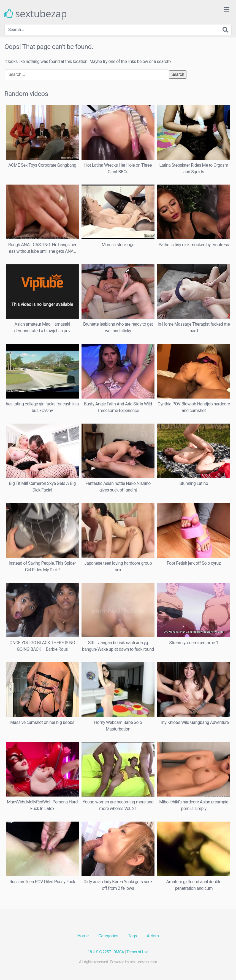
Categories (108, 936)
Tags (133, 936)
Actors (153, 936)
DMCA (119, 952)
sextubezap (36, 14)
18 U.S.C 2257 (99, 952)
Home (83, 936)
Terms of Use (137, 952)
